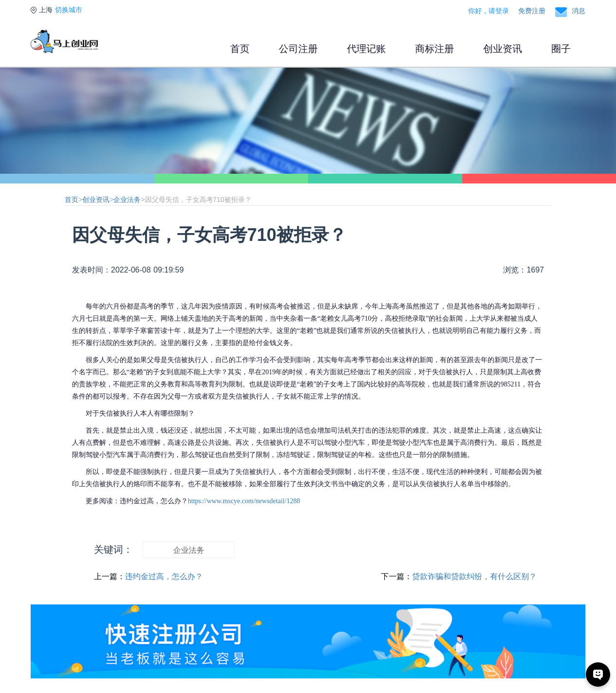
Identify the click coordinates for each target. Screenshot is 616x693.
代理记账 (366, 49)
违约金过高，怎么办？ (164, 576)
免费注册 (532, 11)
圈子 (561, 49)
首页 (240, 49)
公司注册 (298, 49)
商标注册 (435, 49)
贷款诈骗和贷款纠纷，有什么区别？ (474, 576)
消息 (579, 11)
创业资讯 (503, 49)
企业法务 (127, 200)
